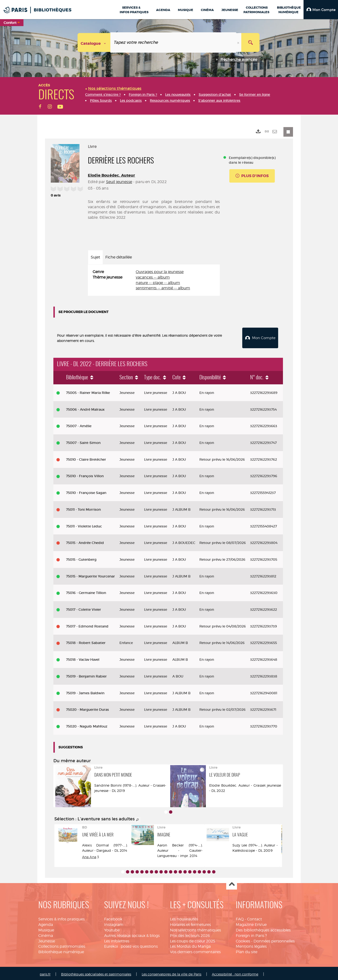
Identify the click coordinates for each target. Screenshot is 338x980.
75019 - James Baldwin (85, 691)
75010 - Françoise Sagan (86, 491)
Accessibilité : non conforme (235, 972)
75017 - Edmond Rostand (87, 624)
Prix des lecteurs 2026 (190, 934)
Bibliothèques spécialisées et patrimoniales (96, 972)
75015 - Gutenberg (81, 558)
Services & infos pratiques (62, 917)
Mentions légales (251, 945)
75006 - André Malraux (85, 408)
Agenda (46, 923)
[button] (321, 10)
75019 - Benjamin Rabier (86, 674)
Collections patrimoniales (62, 945)
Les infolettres (117, 939)
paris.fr (45, 972)
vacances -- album (153, 277)
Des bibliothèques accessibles (263, 928)
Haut (232, 882)
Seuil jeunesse (119, 182)
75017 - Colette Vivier (84, 608)
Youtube (112, 928)
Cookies (243, 939)
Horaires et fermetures (190, 923)
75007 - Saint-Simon (83, 441)
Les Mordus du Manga (190, 945)
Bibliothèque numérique (61, 950)
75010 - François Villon (85, 474)
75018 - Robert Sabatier (86, 641)
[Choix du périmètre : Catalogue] (94, 42)
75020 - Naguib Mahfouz (87, 724)
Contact (254, 917)
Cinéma (46, 934)
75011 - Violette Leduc (84, 524)
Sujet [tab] (95, 257)
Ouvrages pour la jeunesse (160, 272)
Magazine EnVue (251, 923)
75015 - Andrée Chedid (85, 541)
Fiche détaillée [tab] (119, 257)
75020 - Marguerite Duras (87, 708)
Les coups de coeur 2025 (193, 939)
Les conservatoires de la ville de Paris (172, 972)
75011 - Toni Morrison (83, 508)
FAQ (240, 917)
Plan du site (247, 950)
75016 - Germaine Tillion (86, 591)
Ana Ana (89, 855)
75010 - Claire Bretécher (86, 458)
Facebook (113, 917)
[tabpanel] (154, 280)
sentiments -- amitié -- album (163, 288)
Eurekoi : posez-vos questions (131, 945)
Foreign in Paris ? (251, 934)
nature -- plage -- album (158, 283)
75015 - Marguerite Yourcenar (90, 574)
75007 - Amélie (79, 424)
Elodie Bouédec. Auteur (112, 175)
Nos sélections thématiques (195, 928)
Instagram (114, 923)
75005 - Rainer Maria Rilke (88, 391)
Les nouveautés (184, 917)
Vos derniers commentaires (195, 950)
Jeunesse (47, 939)
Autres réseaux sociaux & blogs (132, 934)
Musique (46, 928)
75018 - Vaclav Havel (83, 658)
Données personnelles (274, 939)
